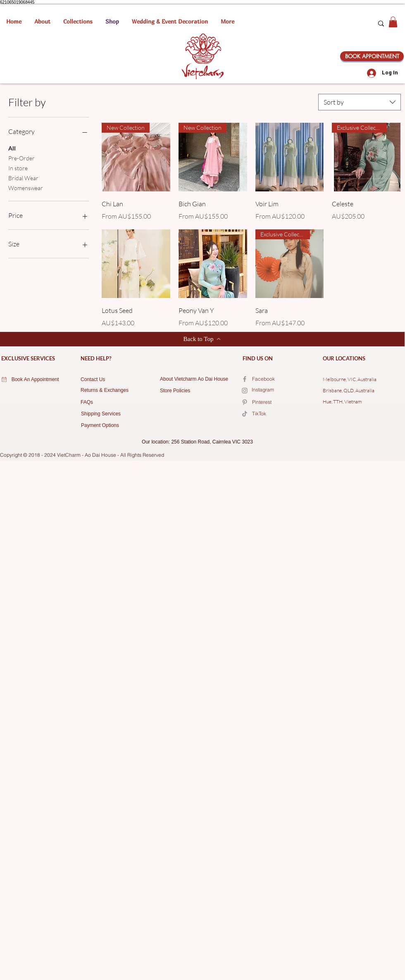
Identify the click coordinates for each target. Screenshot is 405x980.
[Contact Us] (106, 380)
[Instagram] (281, 390)
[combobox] (360, 102)
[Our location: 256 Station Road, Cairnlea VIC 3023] (197, 442)
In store (18, 167)
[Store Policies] (184, 391)
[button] (78, 21)
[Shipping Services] (106, 414)
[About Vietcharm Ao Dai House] (197, 379)
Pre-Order (21, 157)
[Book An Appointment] (35, 380)
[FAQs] (106, 403)
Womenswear (26, 187)
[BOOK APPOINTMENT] (372, 56)
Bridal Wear (23, 177)
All (12, 148)
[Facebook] (245, 379)
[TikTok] (281, 414)
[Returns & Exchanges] (108, 391)
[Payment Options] (108, 426)
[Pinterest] (281, 403)
